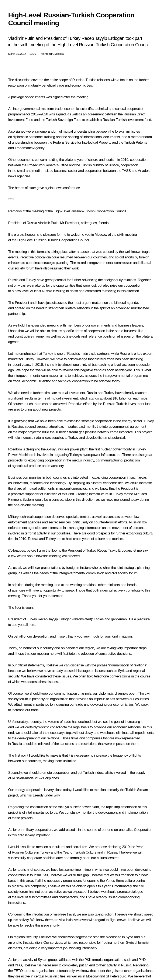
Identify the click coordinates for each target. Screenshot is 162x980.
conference (72, 188)
